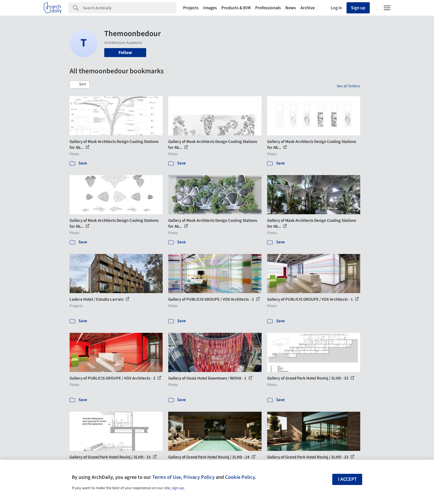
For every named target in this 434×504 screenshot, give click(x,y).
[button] (80, 84)
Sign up (358, 8)
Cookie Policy (240, 477)
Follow (125, 53)
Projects (191, 8)
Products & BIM (236, 8)
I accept (347, 479)
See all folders (348, 86)
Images (210, 8)
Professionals (268, 8)
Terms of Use (167, 477)
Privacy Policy (199, 477)
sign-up (178, 488)
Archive (308, 8)
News (291, 8)
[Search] (130, 8)
